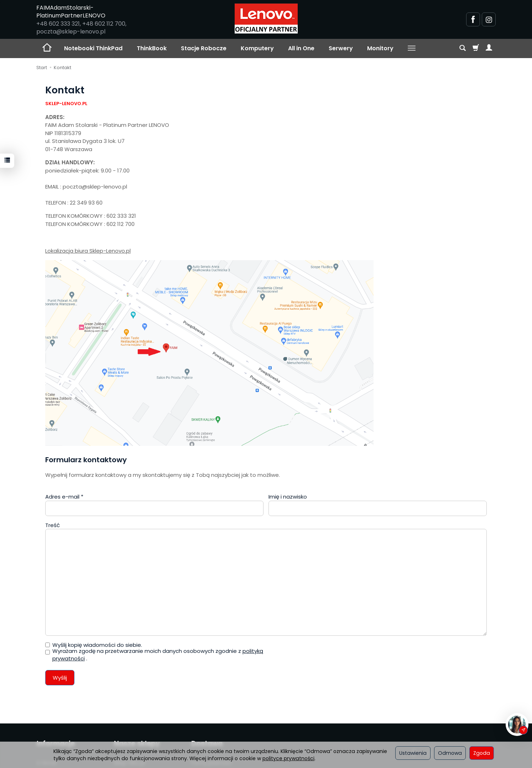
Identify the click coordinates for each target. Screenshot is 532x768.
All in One (301, 48)
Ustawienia (413, 753)
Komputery (257, 48)
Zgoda (482, 753)
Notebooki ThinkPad (93, 48)
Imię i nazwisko (288, 497)
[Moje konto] (489, 48)
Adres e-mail (64, 497)
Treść (53, 525)
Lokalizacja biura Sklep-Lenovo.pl (88, 251)
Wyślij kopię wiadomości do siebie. (94, 645)
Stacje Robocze (204, 48)
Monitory (380, 48)
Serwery (341, 48)
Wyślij (60, 678)
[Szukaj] (463, 48)
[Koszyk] (476, 48)
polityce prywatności (288, 758)
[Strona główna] (266, 19)
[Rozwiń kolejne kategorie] (412, 48)
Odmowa (450, 753)
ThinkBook (152, 48)
